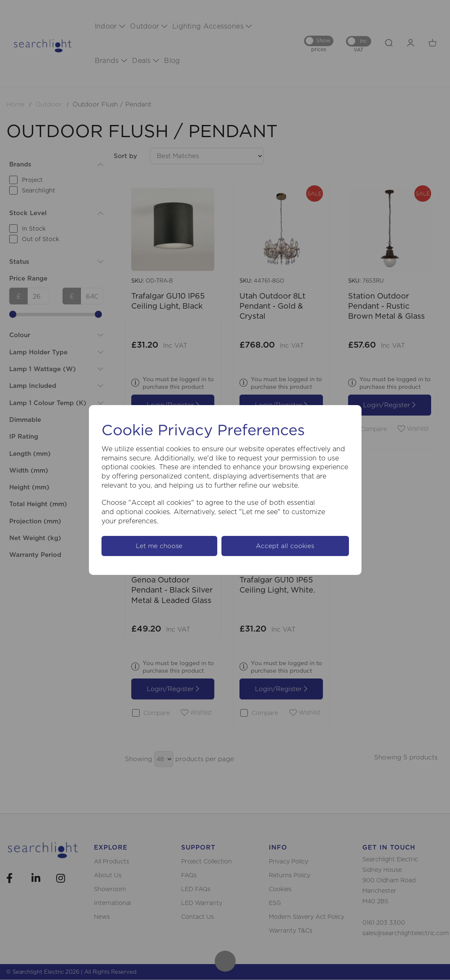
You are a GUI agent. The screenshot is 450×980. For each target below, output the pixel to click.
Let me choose (159, 546)
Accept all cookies (285, 546)
